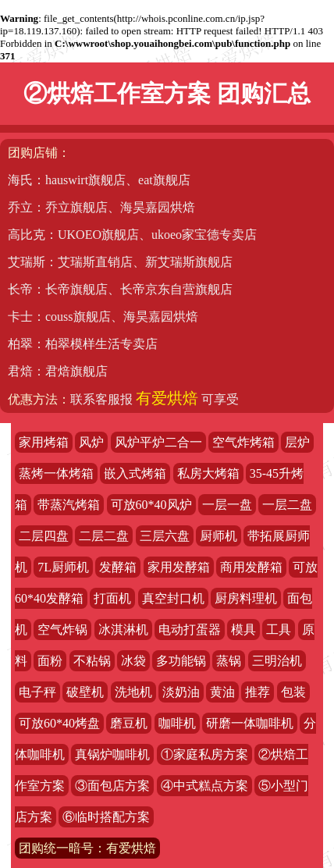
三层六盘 (165, 536)
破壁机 (85, 692)
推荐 (258, 692)
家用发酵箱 (179, 567)
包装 (293, 692)
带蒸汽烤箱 (69, 505)
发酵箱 (118, 567)
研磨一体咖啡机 (250, 723)
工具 (279, 630)
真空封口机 (173, 598)
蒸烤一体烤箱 (56, 473)
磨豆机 (129, 723)
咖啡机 (177, 723)
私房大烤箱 (208, 473)
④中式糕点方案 (204, 786)
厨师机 (219, 536)
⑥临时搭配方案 (106, 817)
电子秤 (37, 692)
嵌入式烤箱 (135, 473)
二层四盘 (44, 536)
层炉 (297, 442)
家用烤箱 (44, 442)
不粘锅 (92, 661)
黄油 (222, 692)
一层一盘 (227, 505)
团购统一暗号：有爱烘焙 (87, 848)
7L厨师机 (63, 567)
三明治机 (277, 661)
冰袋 (133, 661)
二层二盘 (104, 536)
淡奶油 (181, 692)
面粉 (50, 661)
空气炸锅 (62, 630)
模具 (243, 630)
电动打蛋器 (190, 630)
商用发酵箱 (251, 567)
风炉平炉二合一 (158, 442)
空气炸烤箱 (243, 442)
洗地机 (133, 692)
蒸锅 (229, 661)
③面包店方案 (112, 786)
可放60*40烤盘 (59, 723)
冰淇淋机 (123, 630)
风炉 (91, 442)
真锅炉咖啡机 (112, 754)
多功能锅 (181, 661)
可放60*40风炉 (151, 505)
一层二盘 (287, 505)
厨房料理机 (246, 598)
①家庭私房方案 (204, 754)
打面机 (112, 598)
